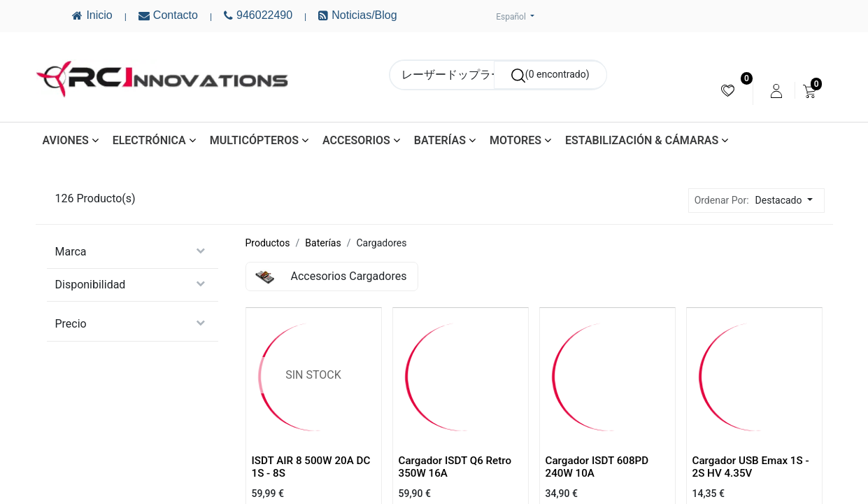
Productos (268, 243)
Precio (71, 324)
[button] (788, 201)
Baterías (323, 243)
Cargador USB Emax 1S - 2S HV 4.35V (751, 467)
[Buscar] (550, 75)
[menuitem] (728, 91)
